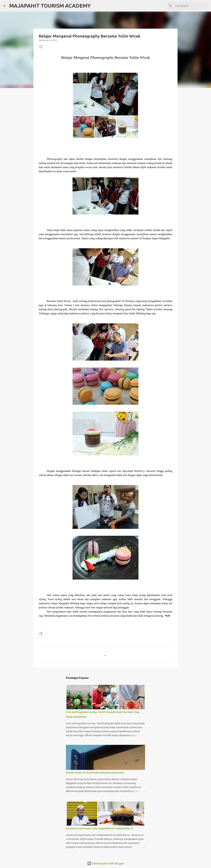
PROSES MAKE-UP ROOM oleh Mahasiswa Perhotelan (95, 773)
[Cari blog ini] (191, 6)
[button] (41, 47)
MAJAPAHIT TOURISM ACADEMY (50, 6)
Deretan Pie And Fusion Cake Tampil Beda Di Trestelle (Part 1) (99, 828)
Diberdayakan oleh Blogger (106, 863)
